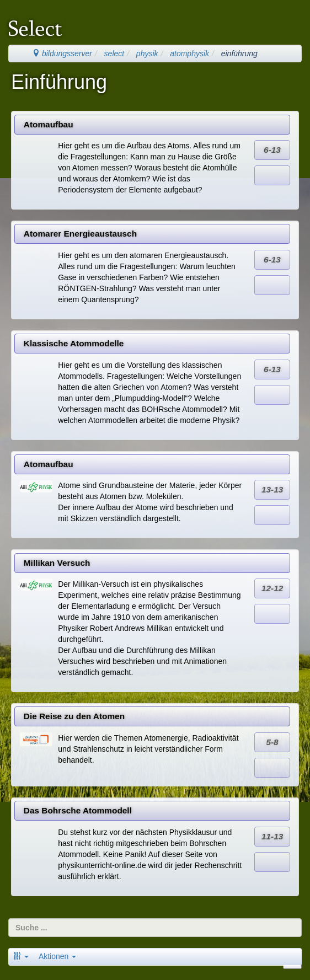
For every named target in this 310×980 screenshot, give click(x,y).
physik (147, 53)
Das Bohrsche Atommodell (78, 810)
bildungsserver (62, 53)
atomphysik (189, 53)
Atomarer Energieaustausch (80, 234)
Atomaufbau (49, 124)
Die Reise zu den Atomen (74, 716)
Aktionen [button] (57, 956)
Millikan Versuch (57, 563)
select (114, 53)
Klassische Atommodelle (74, 343)
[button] (21, 956)
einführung (239, 53)
